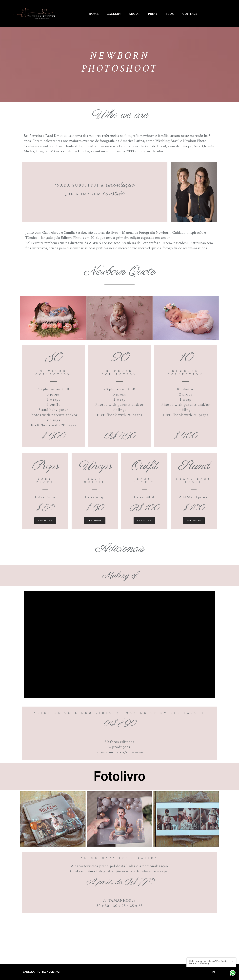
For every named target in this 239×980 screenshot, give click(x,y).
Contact (55, 972)
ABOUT (134, 14)
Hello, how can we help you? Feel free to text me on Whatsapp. (208, 962)
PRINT (153, 14)
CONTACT (190, 14)
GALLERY (114, 14)
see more (45, 521)
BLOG (170, 14)
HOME (94, 14)
